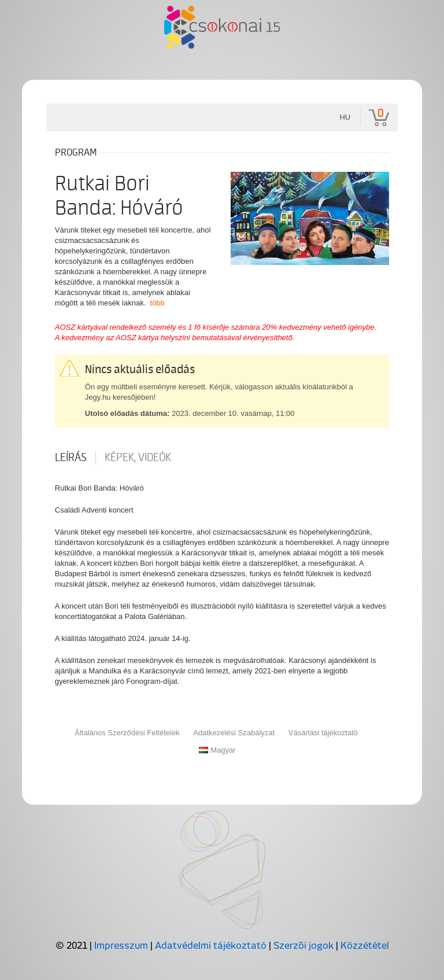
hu (345, 117)
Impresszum (121, 946)
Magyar (217, 750)
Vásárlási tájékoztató (323, 733)
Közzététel (365, 946)
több (158, 303)
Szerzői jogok (304, 946)
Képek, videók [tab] (138, 458)
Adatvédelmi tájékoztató (211, 946)
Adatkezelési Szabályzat (234, 733)
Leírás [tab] (71, 458)
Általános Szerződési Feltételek (127, 733)
